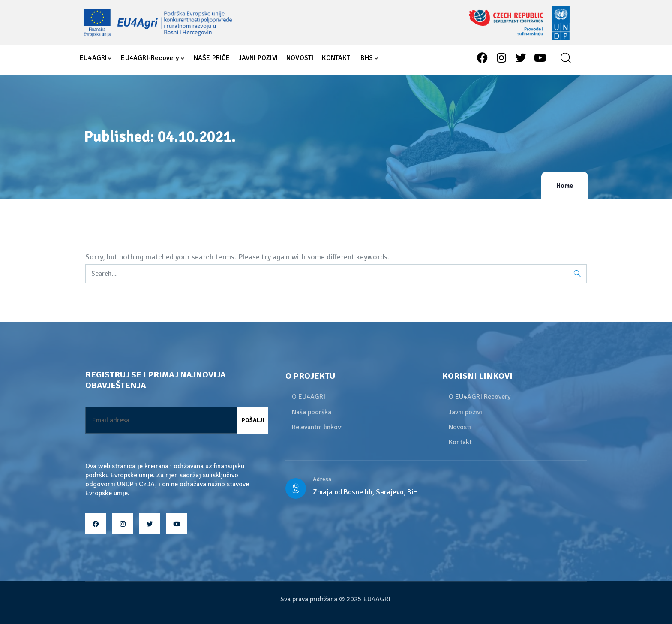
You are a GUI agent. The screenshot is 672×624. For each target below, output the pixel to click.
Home (565, 186)
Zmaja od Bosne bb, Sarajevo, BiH (365, 492)
